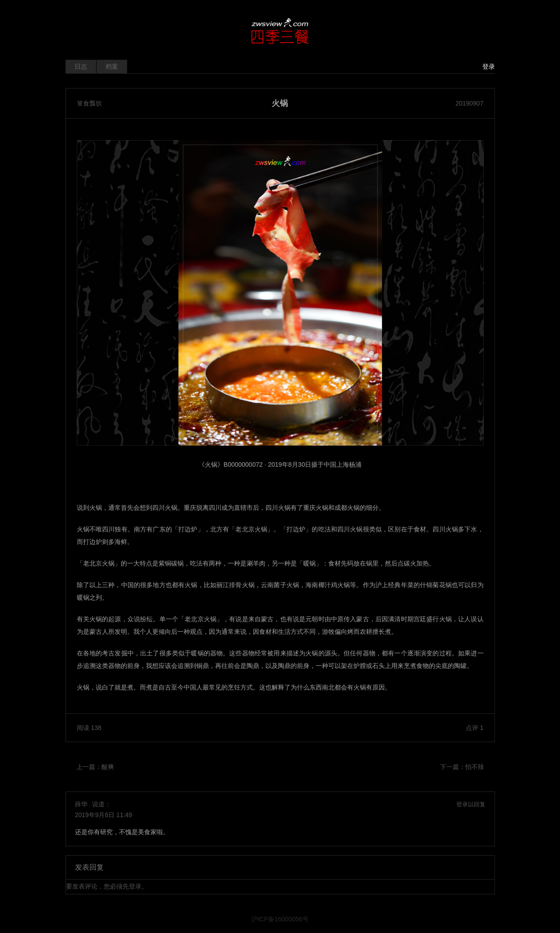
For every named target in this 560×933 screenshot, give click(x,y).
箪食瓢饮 (89, 103)
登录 (489, 66)
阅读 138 (89, 728)
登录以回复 (471, 804)
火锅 (280, 103)
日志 (81, 66)
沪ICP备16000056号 (280, 919)
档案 (112, 66)
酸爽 (108, 767)
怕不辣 (475, 767)
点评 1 (475, 728)
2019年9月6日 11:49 (104, 815)
